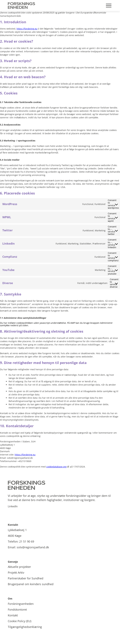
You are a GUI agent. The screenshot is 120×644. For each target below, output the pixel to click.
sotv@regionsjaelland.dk (33, 547)
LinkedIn (13, 506)
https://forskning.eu (27, 29)
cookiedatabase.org (56, 467)
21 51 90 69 (27, 541)
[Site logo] (60, 485)
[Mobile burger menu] (109, 6)
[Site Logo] (22, 5)
